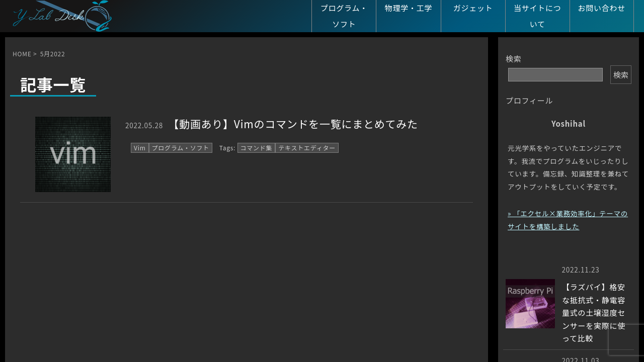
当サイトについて (538, 16)
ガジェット (473, 8)
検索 (514, 59)
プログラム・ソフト (344, 16)
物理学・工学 (409, 8)
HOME (22, 54)
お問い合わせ (602, 8)
